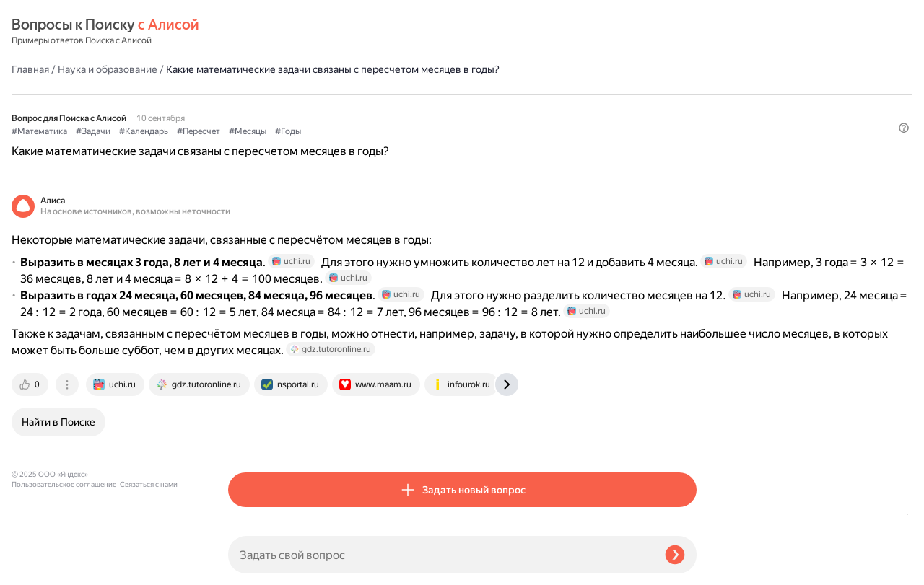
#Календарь (360, 109)
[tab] (248, 436)
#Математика (256, 109)
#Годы (505, 109)
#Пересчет (415, 109)
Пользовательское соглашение (64, 558)
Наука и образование (324, 32)
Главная (247, 32)
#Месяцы (464, 109)
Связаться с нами (40, 568)
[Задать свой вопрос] (441, 555)
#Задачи (310, 109)
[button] (688, 133)
